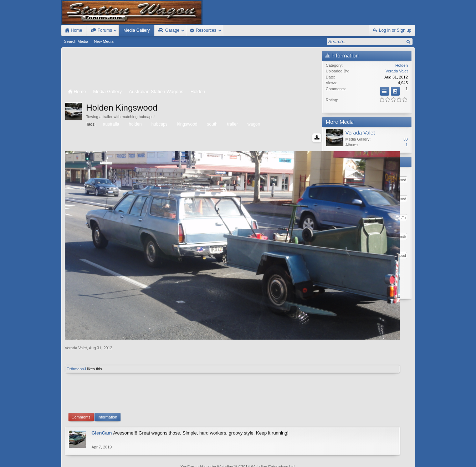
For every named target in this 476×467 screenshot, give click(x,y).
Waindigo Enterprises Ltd (273, 421)
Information (108, 371)
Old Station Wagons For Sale (273, 454)
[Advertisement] (192, 68)
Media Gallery (137, 30)
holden (135, 124)
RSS (411, 454)
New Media (104, 41)
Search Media (76, 41)
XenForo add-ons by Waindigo (207, 421)
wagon (253, 124)
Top (400, 454)
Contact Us (359, 454)
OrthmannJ (76, 323)
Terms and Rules (345, 461)
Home (390, 454)
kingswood (187, 124)
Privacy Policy (375, 461)
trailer (232, 124)
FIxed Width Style (78, 454)
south (212, 124)
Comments (81, 371)
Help (378, 454)
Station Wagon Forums (324, 454)
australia (111, 124)
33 (405, 139)
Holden (402, 65)
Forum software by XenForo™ (113, 461)
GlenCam (102, 387)
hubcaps (159, 124)
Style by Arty (402, 461)
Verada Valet (76, 302)
